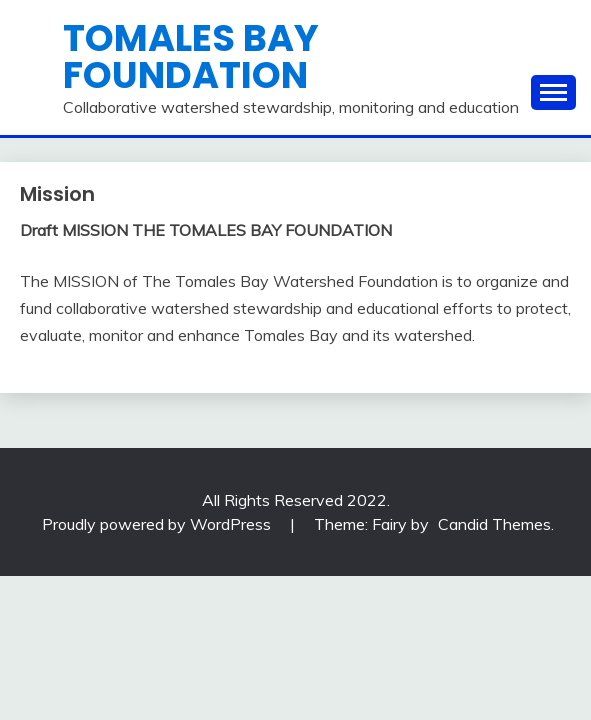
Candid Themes (494, 524)
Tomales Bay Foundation (191, 56)
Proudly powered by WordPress (158, 524)
